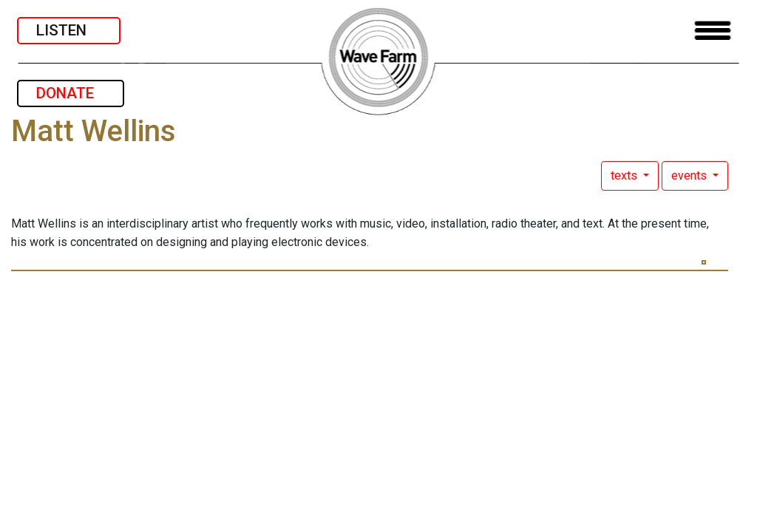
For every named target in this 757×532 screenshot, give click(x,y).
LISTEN (69, 30)
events (690, 175)
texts (625, 175)
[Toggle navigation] (713, 31)
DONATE (71, 93)
